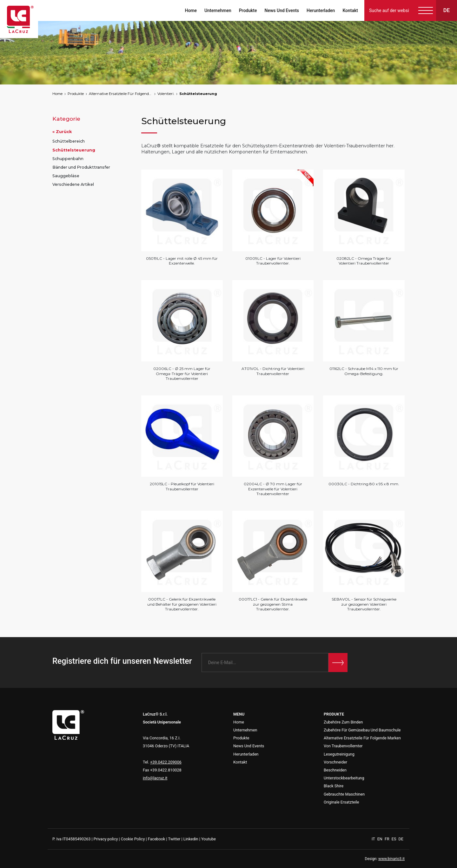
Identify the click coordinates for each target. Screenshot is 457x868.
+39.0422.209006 (166, 762)
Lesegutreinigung (339, 754)
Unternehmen (218, 10)
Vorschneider (335, 762)
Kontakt (350, 10)
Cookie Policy (133, 839)
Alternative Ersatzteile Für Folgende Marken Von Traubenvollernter (121, 94)
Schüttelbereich (69, 141)
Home (191, 10)
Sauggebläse (66, 176)
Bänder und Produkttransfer (81, 167)
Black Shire (334, 786)
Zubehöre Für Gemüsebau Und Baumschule (362, 730)
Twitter (174, 839)
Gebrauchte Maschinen (344, 794)
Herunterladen (321, 10)
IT (374, 839)
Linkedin (191, 839)
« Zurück (62, 132)
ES (394, 839)
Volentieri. (166, 94)
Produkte (248, 10)
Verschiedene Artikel (73, 184)
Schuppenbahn (68, 159)
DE (401, 839)
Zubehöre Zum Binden (343, 722)
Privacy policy (106, 839)
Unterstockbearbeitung (344, 778)
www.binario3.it (391, 859)
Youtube (209, 839)
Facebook (157, 839)
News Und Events (282, 10)
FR (387, 839)
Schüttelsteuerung (198, 94)
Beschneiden (335, 770)
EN (380, 839)
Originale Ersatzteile (341, 802)
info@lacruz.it (155, 778)
